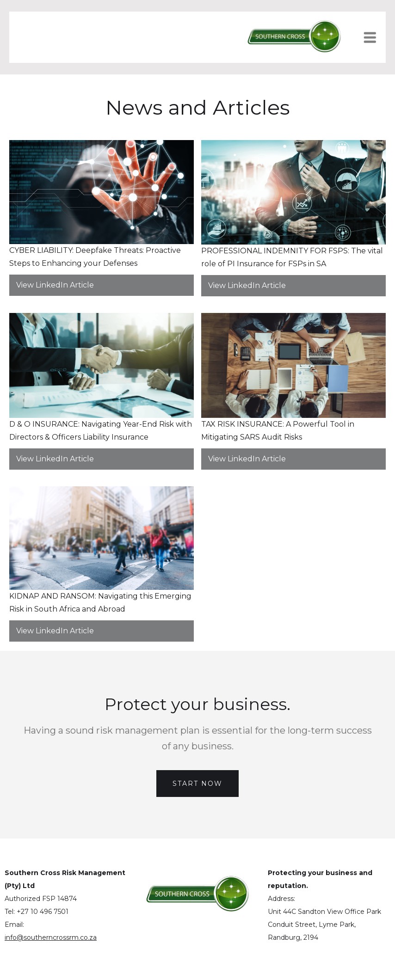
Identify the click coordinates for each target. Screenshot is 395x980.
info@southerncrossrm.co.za (51, 937)
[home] (294, 37)
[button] (375, 37)
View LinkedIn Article (55, 285)
